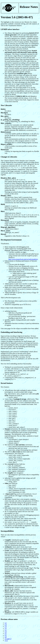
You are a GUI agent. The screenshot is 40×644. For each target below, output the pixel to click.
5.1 (6, 630)
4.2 (6, 634)
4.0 (6, 637)
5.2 (6, 628)
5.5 (6, 623)
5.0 (6, 632)
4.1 (6, 635)
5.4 (6, 625)
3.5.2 (6, 641)
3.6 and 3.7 (8, 639)
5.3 (6, 626)
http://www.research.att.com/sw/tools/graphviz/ (23, 259)
